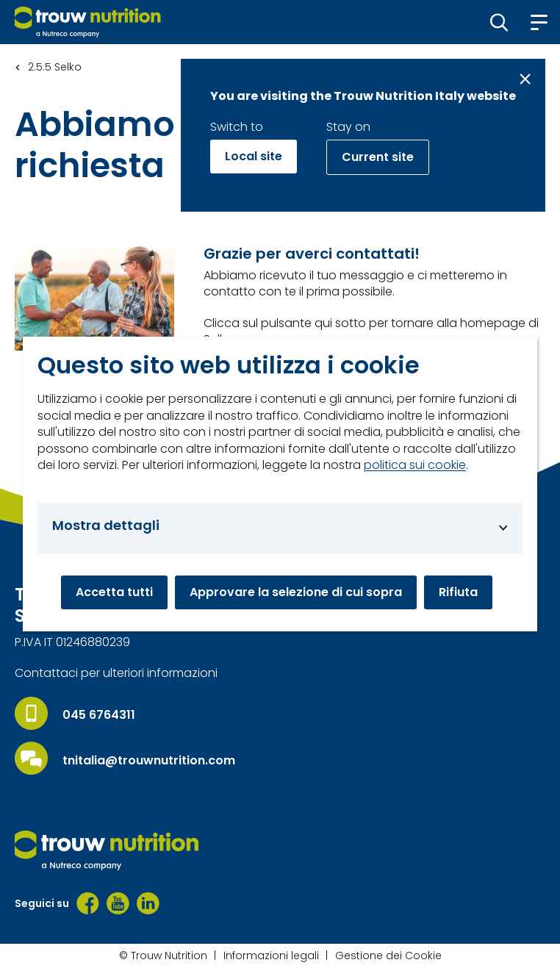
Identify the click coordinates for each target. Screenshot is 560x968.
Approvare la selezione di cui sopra (296, 592)
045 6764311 (99, 715)
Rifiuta (458, 592)
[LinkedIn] (148, 903)
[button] (499, 22)
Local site (254, 156)
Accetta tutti (114, 592)
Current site (378, 157)
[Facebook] (88, 903)
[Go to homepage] (88, 22)
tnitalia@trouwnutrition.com (149, 761)
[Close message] (525, 79)
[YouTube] (118, 903)
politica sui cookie (415, 465)
